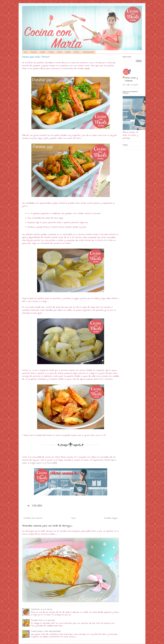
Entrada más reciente (33, 518)
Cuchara (51, 52)
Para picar (34, 52)
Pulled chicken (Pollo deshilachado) (46, 631)
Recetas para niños (88, 52)
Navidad (68, 52)
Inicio (26, 52)
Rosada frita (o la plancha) (43, 620)
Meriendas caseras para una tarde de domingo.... (47, 526)
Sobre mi (77, 52)
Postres (60, 52)
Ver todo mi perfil (130, 85)
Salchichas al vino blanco (42, 609)
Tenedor (43, 52)
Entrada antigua (111, 518)
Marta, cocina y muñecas (131, 79)
